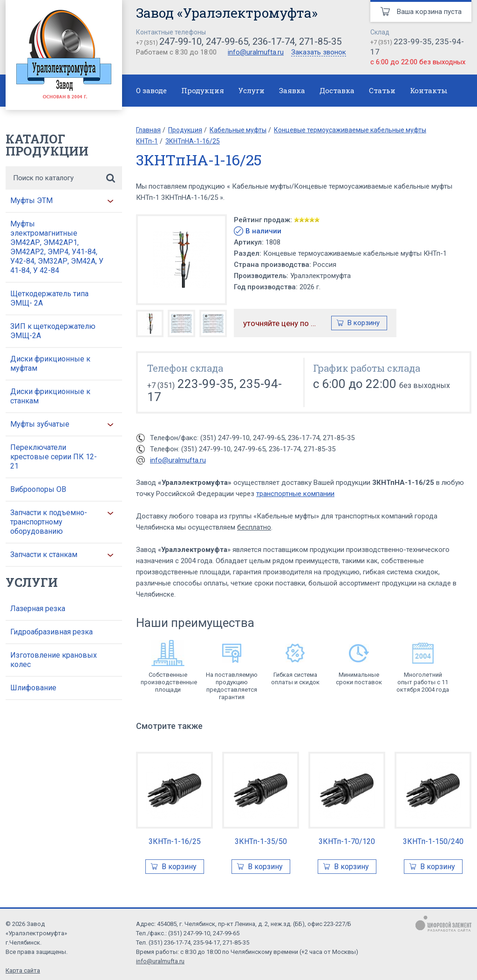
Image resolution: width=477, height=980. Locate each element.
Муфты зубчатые (40, 424)
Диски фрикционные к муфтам (50, 364)
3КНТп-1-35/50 (261, 841)
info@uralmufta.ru (256, 52)
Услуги (252, 90)
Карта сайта (23, 970)
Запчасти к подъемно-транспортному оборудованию (49, 522)
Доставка (337, 90)
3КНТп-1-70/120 (347, 841)
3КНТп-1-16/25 (175, 841)
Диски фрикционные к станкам (50, 396)
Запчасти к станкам (44, 555)
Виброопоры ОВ (38, 489)
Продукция (203, 90)
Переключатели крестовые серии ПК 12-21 (54, 457)
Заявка (292, 90)
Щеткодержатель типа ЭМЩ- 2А (49, 298)
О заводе (151, 90)
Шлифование (33, 688)
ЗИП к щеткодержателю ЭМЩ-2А (53, 331)
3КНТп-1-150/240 (433, 841)
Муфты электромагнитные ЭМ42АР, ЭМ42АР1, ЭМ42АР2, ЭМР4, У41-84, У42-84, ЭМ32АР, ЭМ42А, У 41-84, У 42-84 (57, 247)
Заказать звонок (319, 53)
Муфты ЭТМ (31, 201)
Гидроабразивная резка (51, 632)
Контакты (429, 90)
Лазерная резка (38, 609)
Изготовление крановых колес (54, 660)
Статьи (382, 90)
